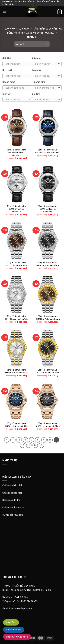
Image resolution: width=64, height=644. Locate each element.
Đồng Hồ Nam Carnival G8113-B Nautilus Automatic (48, 151)
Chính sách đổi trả (11, 500)
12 (23, 445)
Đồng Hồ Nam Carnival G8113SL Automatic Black (48, 264)
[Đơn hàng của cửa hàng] (32, 44)
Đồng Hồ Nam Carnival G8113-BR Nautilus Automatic (16, 152)
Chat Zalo (11, 622)
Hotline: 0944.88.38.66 (17, 637)
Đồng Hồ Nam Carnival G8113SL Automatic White (16, 318)
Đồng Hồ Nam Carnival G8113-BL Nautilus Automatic (48, 209)
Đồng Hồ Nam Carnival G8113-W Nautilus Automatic (16, 209)
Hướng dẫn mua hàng (13, 515)
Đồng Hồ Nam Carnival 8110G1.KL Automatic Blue (16, 425)
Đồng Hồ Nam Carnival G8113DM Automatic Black (48, 371)
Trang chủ (9, 29)
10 (50, 440)
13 (29, 445)
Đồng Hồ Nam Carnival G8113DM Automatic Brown (48, 318)
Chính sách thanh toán (13, 508)
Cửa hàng (24, 29)
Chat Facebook (14, 630)
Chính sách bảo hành (12, 485)
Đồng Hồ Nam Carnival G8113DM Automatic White (16, 371)
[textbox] (16, 64)
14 (35, 445)
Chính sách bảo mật (12, 493)
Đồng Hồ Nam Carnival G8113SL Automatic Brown (16, 264)
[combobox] (17, 64)
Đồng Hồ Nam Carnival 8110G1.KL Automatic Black (48, 425)
